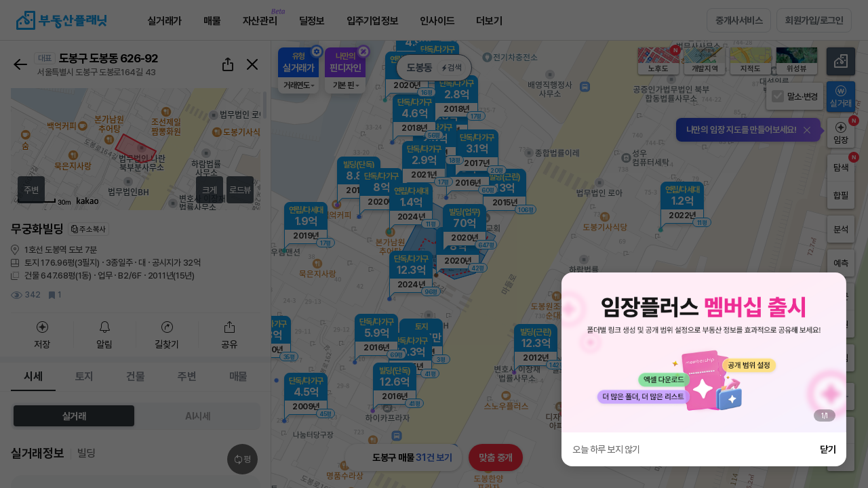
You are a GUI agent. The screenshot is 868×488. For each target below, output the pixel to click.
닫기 (828, 449)
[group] (704, 352)
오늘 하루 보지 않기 (606, 449)
